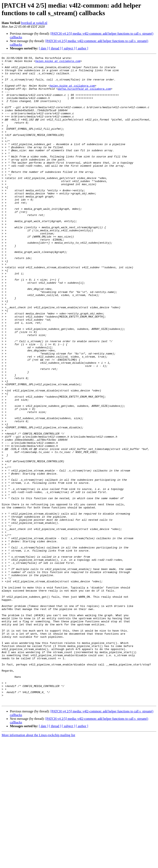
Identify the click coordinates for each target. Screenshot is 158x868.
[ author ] (82, 48)
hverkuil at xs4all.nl (34, 23)
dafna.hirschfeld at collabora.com (84, 95)
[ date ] (44, 48)
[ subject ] (69, 48)
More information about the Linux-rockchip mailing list (38, 864)
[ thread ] (55, 48)
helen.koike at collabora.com (58, 62)
